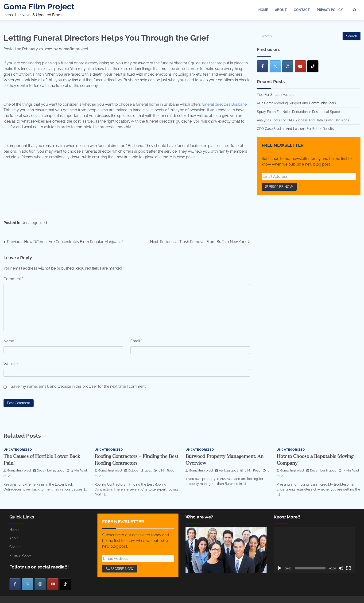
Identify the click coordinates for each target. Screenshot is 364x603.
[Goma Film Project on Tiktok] (313, 66)
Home (263, 10)
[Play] (280, 568)
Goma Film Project (39, 7)
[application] (314, 550)
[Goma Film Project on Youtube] (300, 66)
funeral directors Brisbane (224, 104)
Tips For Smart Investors (276, 95)
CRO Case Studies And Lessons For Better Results (295, 129)
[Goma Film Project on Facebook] (263, 66)
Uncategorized (34, 223)
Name (10, 341)
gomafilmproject (74, 49)
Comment (13, 279)
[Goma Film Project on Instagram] (288, 66)
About (281, 10)
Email (136, 341)
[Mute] (341, 568)
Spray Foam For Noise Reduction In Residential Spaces (299, 112)
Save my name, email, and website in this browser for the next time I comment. (79, 386)
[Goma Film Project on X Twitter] (275, 66)
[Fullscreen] (349, 568)
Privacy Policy (330, 10)
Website (11, 364)
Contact (302, 10)
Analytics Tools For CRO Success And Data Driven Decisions (303, 120)
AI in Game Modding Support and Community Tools (296, 103)
